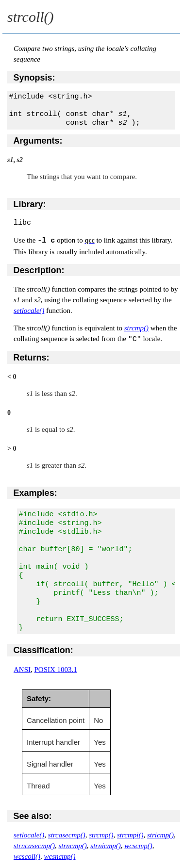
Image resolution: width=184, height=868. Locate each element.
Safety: (39, 698)
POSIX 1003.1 (56, 669)
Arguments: (38, 141)
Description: (39, 270)
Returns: (32, 357)
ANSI (22, 669)
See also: (33, 816)
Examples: (35, 492)
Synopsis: (34, 78)
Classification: (43, 650)
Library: (30, 204)
